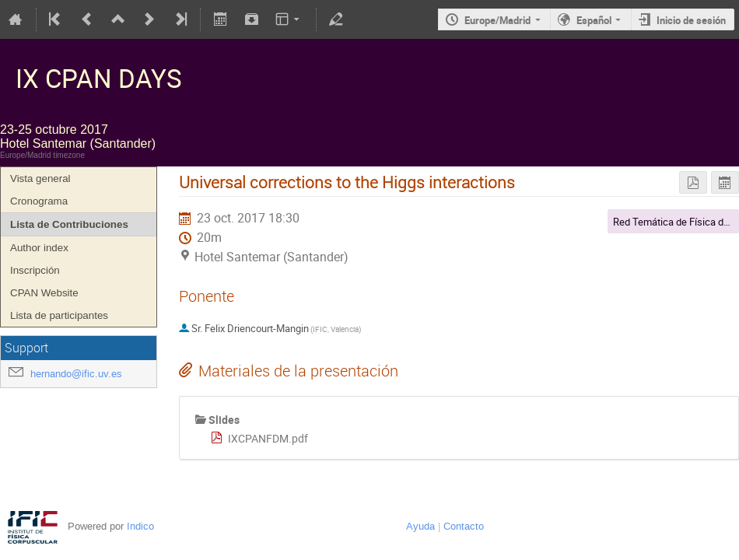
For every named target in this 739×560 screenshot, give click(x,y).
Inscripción (35, 270)
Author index (39, 248)
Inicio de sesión (691, 20)
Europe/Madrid (497, 20)
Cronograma (39, 201)
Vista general (40, 178)
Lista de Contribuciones (69, 224)
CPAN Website (44, 293)
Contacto (464, 526)
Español (594, 20)
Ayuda (420, 526)
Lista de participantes (59, 315)
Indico (140, 526)
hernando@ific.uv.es (76, 374)
